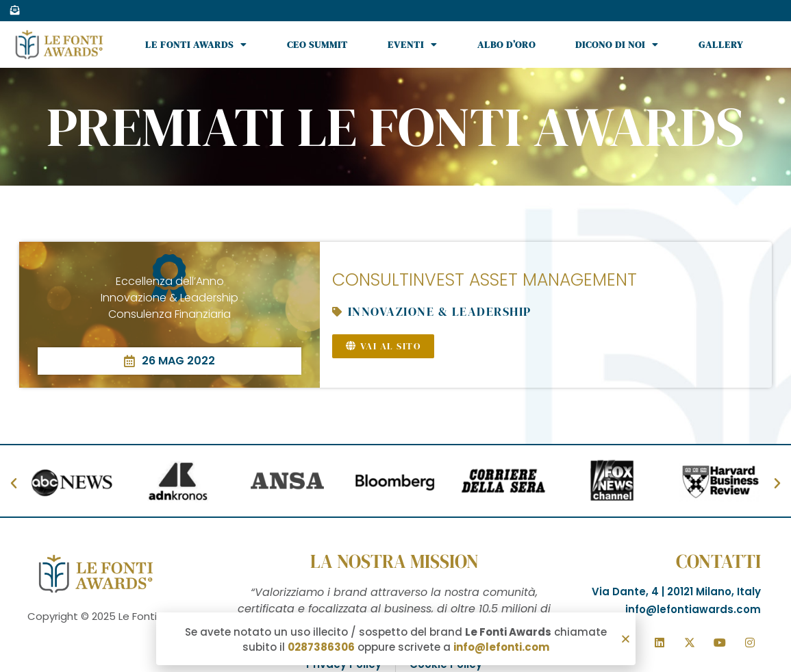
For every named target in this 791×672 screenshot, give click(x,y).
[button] (626, 639)
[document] (395, 336)
